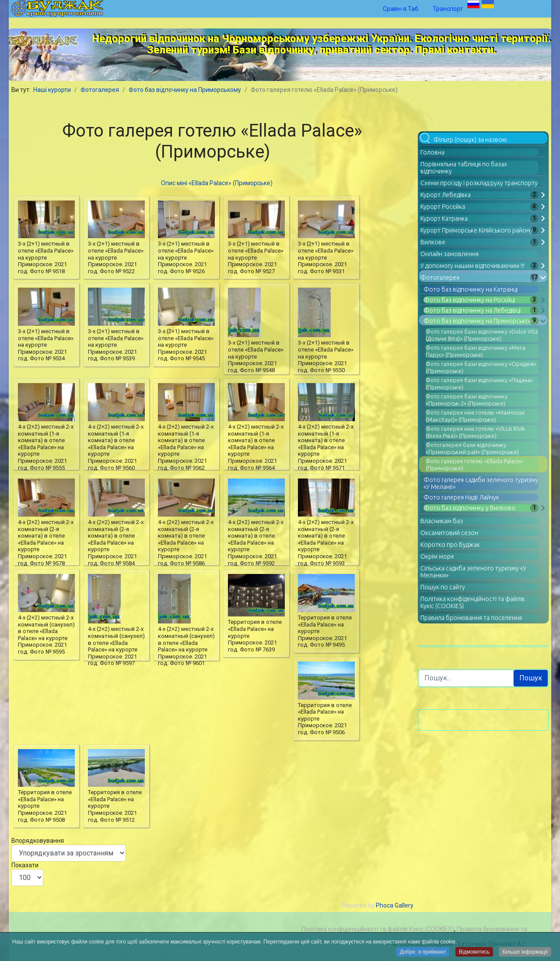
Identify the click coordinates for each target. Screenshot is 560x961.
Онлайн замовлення (450, 254)
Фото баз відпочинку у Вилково (469, 508)
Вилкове (433, 242)
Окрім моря (437, 556)
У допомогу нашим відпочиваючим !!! (472, 266)
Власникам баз (442, 521)
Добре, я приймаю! (423, 952)
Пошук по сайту (443, 587)
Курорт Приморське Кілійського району (477, 230)
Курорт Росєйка (443, 207)
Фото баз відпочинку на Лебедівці (472, 310)
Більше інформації (525, 952)
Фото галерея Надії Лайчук (461, 497)
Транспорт (448, 9)
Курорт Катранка (444, 218)
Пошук (531, 678)
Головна (432, 152)
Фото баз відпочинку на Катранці (471, 289)
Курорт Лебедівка (446, 195)
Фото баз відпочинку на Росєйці (469, 300)
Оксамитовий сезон (449, 533)
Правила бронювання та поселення (471, 618)
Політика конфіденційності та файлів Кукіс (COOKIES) (378, 929)
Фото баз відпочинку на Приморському (480, 321)
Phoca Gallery (395, 905)
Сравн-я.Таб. (401, 9)
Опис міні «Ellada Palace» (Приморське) (217, 183)
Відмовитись (474, 952)
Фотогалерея (440, 278)
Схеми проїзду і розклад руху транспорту (479, 183)
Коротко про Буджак (450, 545)
